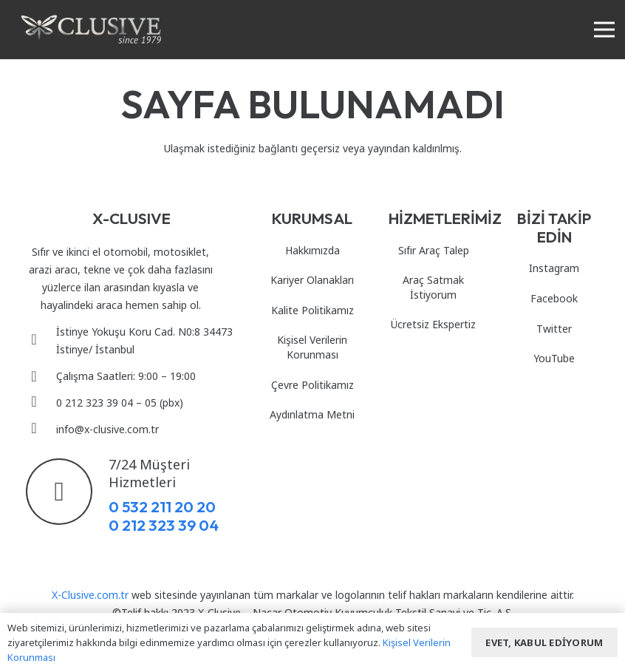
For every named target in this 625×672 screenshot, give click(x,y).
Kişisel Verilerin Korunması (312, 347)
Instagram (554, 268)
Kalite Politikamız (312, 310)
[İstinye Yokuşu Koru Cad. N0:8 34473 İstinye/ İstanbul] (41, 341)
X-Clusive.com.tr (90, 595)
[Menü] (604, 30)
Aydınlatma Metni (312, 414)
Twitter (554, 329)
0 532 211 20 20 (162, 506)
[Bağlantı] (91, 30)
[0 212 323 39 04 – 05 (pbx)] (41, 403)
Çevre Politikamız (312, 385)
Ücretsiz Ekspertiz (433, 324)
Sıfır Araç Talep (434, 250)
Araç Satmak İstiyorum (433, 287)
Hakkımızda (312, 250)
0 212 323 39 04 (164, 525)
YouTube (554, 358)
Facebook (554, 298)
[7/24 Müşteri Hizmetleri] (67, 492)
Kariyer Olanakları (312, 280)
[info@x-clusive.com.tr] (41, 430)
